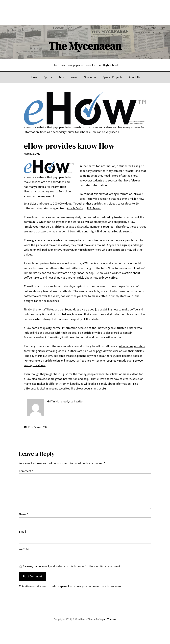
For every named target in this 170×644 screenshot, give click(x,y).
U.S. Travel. (94, 208)
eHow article (63, 273)
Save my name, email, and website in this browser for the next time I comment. (72, 566)
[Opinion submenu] (95, 77)
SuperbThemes (108, 619)
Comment (26, 471)
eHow (137, 194)
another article (75, 278)
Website (24, 549)
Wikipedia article (122, 273)
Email (23, 532)
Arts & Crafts (75, 208)
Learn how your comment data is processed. (96, 586)
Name (24, 514)
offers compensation (132, 346)
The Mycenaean (85, 46)
